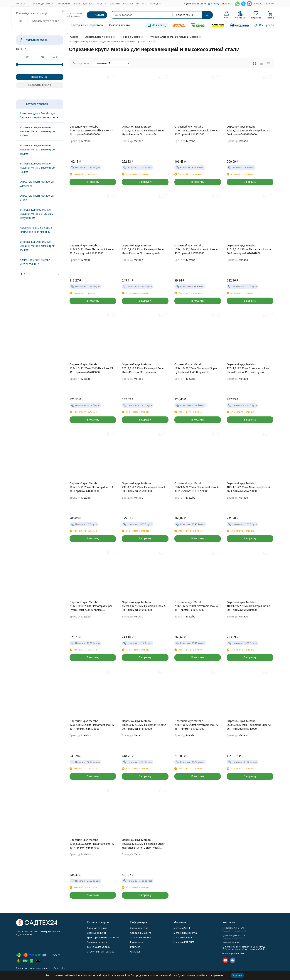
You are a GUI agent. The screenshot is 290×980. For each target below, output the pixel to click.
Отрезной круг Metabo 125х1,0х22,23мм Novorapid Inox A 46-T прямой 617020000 (196, 249)
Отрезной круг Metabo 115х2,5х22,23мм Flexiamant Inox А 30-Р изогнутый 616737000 (92, 249)
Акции (76, 4)
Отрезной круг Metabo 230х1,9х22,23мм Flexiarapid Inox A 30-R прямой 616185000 (144, 487)
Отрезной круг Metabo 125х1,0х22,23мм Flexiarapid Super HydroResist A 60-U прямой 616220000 (143, 368)
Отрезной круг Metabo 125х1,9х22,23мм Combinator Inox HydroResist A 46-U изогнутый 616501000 (248, 368)
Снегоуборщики (96, 933)
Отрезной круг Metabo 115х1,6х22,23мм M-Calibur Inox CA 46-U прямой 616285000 (91, 130)
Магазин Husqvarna (185, 933)
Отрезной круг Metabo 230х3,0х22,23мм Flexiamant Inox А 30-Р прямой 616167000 (92, 844)
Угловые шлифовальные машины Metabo (174, 37)
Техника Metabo (131, 37)
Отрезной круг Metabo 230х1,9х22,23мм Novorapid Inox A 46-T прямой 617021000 (196, 725)
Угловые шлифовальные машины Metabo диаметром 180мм (37, 150)
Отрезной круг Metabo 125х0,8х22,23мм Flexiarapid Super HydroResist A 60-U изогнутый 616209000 (143, 249)
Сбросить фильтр (40, 85)
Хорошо (237, 975)
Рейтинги (136, 947)
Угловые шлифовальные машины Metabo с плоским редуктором (37, 214)
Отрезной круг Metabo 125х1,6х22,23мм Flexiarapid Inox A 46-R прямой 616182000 (91, 487)
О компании (63, 4)
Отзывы (128, 4)
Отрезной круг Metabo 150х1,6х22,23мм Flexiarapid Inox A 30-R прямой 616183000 (144, 606)
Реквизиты (137, 942)
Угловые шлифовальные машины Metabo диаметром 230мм (37, 168)
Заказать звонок (264, 4)
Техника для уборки (99, 947)
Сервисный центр (141, 933)
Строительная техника (98, 37)
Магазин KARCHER (184, 942)
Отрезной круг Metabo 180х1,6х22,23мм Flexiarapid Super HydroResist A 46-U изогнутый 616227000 (143, 844)
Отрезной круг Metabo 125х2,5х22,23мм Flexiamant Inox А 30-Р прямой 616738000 (92, 725)
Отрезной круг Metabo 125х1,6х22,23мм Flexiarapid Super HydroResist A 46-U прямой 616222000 (196, 368)
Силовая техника (120, 25)
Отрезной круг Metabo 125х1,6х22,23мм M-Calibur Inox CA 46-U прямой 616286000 (91, 368)
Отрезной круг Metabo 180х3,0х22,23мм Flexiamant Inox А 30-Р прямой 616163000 (144, 725)
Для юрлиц (157, 25)
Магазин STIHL (182, 928)
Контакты (142, 4)
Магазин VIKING (183, 937)
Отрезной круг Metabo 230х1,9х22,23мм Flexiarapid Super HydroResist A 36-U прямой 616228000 (91, 606)
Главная (74, 37)
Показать (37, 77)
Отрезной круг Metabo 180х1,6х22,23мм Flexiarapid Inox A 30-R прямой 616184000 (249, 606)
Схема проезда (139, 928)
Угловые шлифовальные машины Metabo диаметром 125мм (37, 131)
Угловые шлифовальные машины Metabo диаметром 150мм (37, 246)
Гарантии (115, 4)
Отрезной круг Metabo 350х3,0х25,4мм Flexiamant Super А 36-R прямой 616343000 (249, 725)
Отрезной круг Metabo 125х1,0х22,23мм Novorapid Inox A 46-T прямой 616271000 (196, 130)
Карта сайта (59, 968)
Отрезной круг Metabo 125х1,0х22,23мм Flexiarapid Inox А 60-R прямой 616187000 (249, 130)
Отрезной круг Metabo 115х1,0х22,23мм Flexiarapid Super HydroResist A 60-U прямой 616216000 (143, 131)
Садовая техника (97, 928)
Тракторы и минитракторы (86, 25)
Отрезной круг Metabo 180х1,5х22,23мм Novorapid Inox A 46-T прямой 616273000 (248, 487)
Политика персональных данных (33, 968)
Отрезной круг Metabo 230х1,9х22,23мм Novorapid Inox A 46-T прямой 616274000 (196, 606)
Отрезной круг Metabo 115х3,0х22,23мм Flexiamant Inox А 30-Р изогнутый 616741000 (249, 249)
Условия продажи (141, 937)
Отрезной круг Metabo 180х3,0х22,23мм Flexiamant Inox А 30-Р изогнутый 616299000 (197, 487)
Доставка (88, 4)
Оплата (102, 4)
